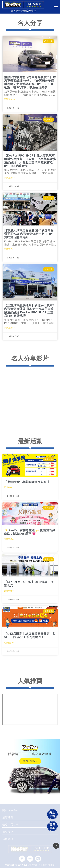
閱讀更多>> (9, 99)
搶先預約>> (30, 761)
